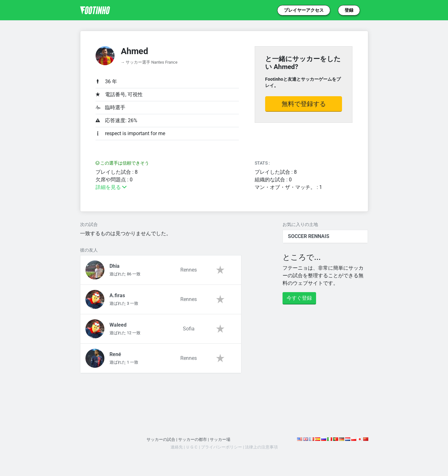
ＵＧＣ (192, 447)
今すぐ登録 (299, 298)
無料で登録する (304, 104)
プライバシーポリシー (221, 447)
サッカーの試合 (161, 439)
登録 (349, 10)
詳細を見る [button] (111, 187)
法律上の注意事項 (261, 447)
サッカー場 (220, 439)
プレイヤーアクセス (304, 10)
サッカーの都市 (193, 439)
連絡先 (177, 447)
